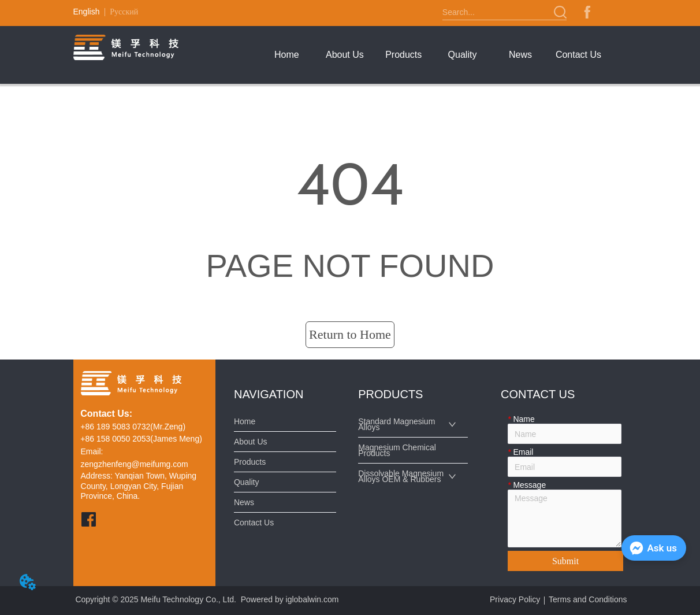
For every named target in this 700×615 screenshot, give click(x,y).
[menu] (433, 55)
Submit (565, 561)
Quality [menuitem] (463, 55)
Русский (124, 12)
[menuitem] (403, 55)
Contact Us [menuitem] (578, 55)
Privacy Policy (515, 599)
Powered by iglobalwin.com (290, 599)
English (87, 12)
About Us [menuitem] (345, 55)
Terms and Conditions (588, 599)
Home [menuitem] (287, 55)
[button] (403, 55)
